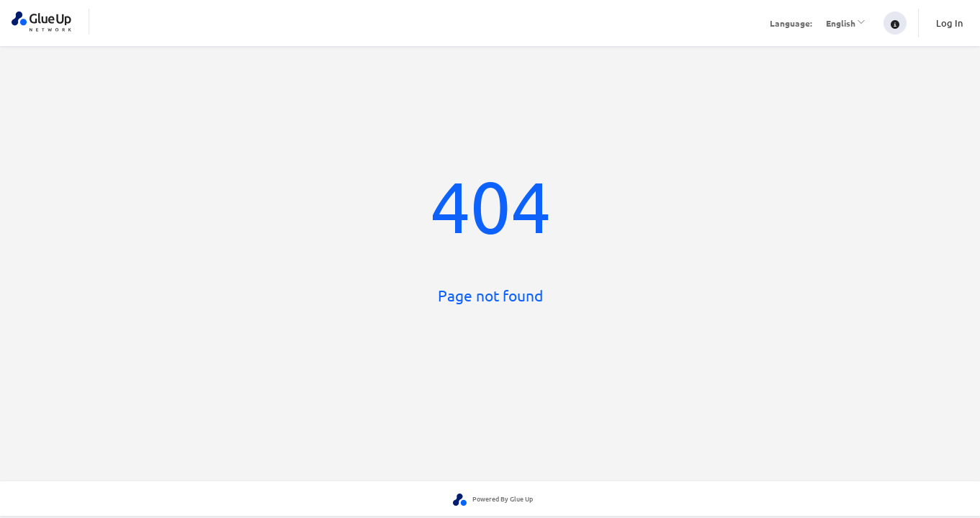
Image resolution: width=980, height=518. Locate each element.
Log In (949, 23)
